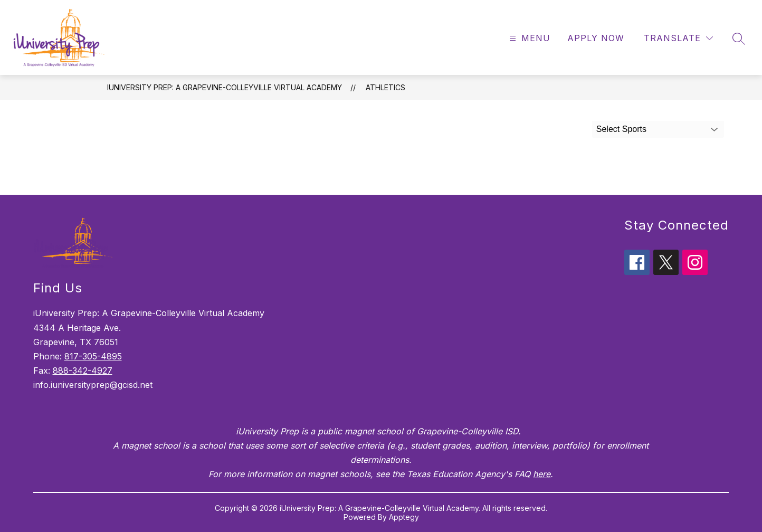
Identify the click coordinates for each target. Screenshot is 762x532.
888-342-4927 (83, 370)
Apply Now (596, 38)
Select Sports (621, 129)
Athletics (385, 87)
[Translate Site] (678, 38)
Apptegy (404, 517)
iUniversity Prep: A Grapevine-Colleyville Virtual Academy (225, 87)
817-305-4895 (93, 356)
